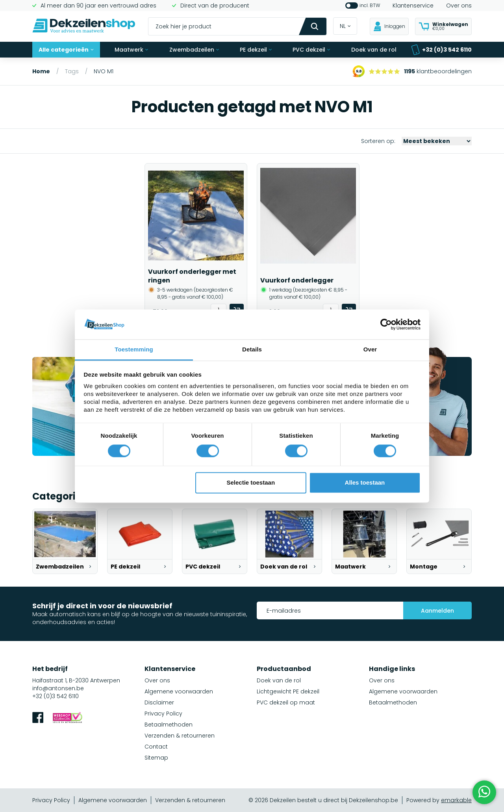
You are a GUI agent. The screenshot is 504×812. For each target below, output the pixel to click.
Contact (156, 747)
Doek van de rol (374, 50)
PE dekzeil (256, 50)
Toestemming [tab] (134, 350)
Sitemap (156, 758)
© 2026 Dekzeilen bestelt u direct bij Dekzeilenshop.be (323, 800)
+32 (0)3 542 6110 (441, 50)
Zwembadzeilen (194, 50)
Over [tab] (370, 350)
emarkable (456, 800)
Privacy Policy (163, 714)
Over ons (459, 6)
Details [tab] (252, 350)
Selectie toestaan (251, 483)
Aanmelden (437, 611)
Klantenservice (413, 6)
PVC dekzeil (311, 50)
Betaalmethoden (169, 725)
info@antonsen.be (58, 688)
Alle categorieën (66, 50)
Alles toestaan (365, 483)
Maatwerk (131, 50)
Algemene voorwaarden (179, 691)
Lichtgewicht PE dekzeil (288, 691)
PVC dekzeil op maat (286, 702)
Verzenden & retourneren (180, 736)
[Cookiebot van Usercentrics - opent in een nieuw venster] (386, 324)
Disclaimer (159, 702)
